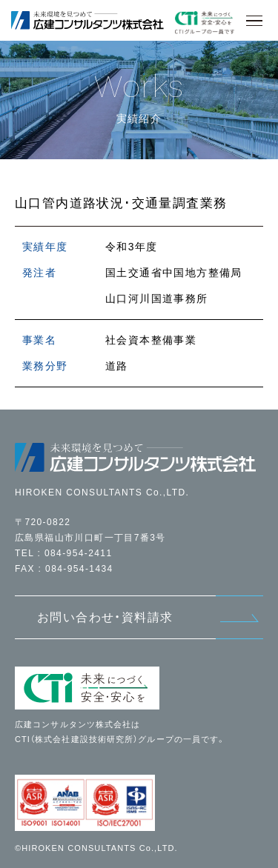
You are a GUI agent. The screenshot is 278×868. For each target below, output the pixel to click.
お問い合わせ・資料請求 (105, 617)
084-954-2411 (79, 553)
